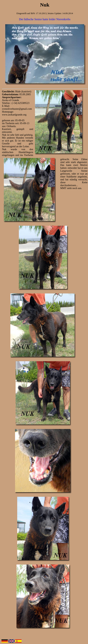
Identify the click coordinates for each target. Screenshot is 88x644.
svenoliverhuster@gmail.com (17, 109)
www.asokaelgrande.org (14, 115)
